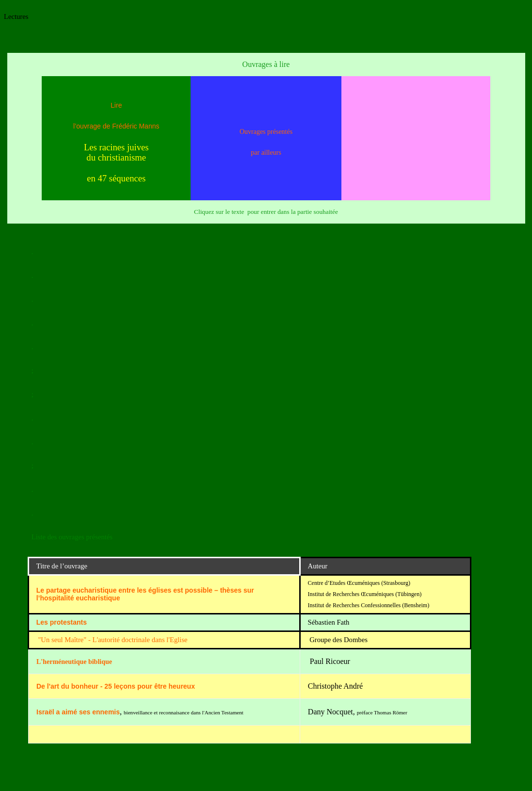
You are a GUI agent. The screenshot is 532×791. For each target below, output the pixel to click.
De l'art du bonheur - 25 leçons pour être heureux (116, 686)
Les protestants (62, 622)
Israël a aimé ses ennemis (78, 712)
